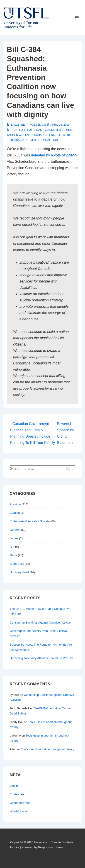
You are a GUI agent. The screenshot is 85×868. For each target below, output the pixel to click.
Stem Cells (17, 564)
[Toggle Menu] (77, 18)
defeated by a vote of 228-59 (54, 155)
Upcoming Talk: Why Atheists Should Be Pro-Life (41, 658)
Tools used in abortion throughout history (48, 749)
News (13, 555)
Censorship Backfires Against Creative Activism (41, 623)
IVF (12, 547)
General (15, 530)
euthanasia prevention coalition (32, 140)
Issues (14, 538)
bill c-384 (63, 135)
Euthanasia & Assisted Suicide (50, 130)
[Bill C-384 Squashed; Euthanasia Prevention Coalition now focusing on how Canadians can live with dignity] (60, 125)
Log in (14, 786)
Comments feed (20, 803)
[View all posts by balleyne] (16, 125)
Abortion (15, 504)
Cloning (15, 513)
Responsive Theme (51, 847)
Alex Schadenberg (41, 135)
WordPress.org (19, 811)
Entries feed (18, 794)
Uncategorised (19, 572)
